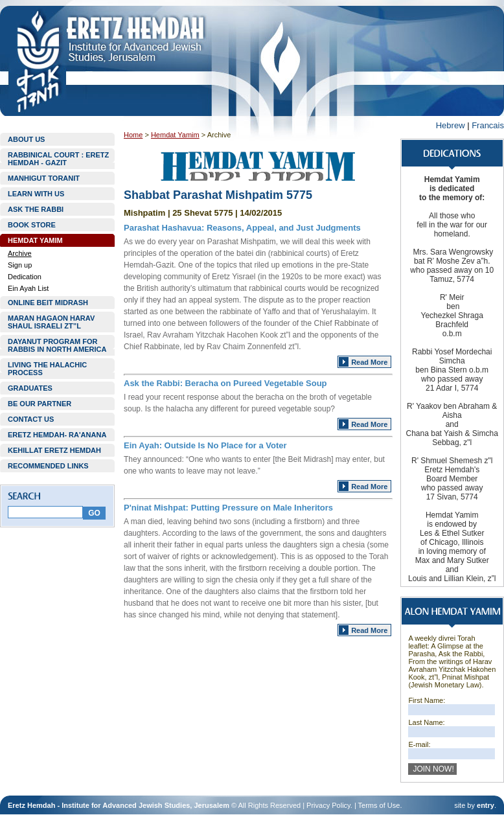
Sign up (20, 265)
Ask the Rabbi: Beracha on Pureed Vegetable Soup (225, 383)
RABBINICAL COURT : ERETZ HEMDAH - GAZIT (58, 159)
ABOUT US (26, 139)
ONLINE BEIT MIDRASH (48, 303)
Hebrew (451, 125)
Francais (488, 125)
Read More (369, 362)
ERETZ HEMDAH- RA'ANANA (57, 435)
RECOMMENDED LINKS (48, 466)
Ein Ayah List (28, 288)
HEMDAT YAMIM (35, 240)
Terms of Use (379, 805)
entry (486, 805)
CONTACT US (31, 419)
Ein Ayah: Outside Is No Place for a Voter (205, 445)
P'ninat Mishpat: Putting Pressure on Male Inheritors (228, 508)
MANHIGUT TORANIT (44, 178)
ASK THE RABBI (36, 209)
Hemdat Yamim (175, 135)
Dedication (25, 277)
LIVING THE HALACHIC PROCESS (47, 369)
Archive (20, 253)
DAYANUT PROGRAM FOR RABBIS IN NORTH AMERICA (57, 345)
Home (133, 135)
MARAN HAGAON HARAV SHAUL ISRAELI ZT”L (51, 322)
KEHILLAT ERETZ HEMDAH (54, 450)
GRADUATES (30, 388)
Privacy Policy (328, 805)
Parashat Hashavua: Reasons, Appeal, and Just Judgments (242, 228)
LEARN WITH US (36, 194)
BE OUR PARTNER (40, 404)
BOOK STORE (32, 225)
